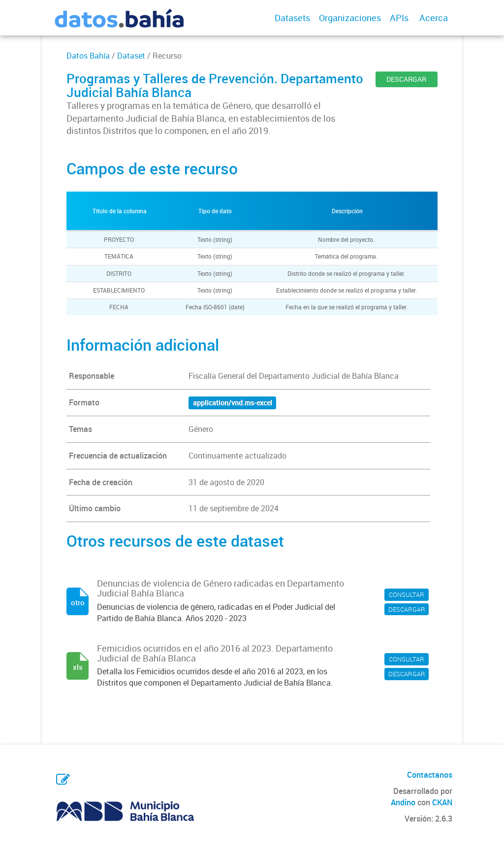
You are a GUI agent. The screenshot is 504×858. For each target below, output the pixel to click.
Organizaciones (350, 18)
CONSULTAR (407, 594)
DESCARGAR (406, 79)
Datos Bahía (88, 56)
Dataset (131, 56)
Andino (403, 802)
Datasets (292, 18)
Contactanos (430, 775)
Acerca (434, 18)
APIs (399, 18)
